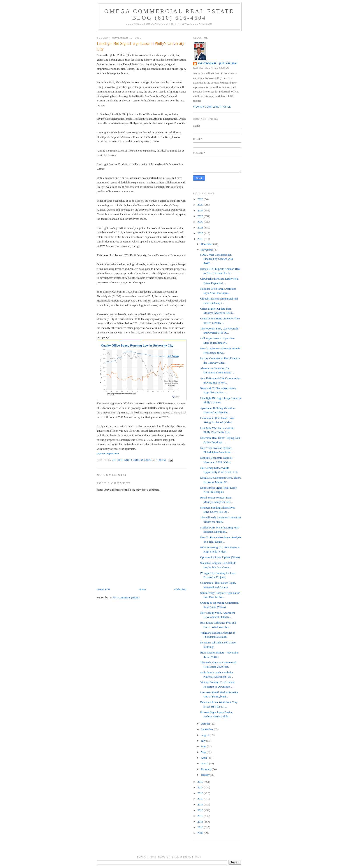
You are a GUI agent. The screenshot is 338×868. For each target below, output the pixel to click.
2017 (201, 787)
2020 (201, 233)
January (206, 775)
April (204, 758)
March (205, 763)
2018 (201, 782)
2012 (201, 816)
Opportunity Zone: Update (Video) (220, 557)
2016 (201, 793)
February (206, 769)
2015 (201, 799)
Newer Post (103, 589)
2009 (201, 833)
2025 (201, 205)
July (204, 741)
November (207, 250)
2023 (201, 216)
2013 (201, 810)
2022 (201, 222)
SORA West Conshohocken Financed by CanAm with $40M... (216, 259)
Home (142, 589)
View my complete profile (212, 107)
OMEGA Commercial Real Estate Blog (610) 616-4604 (169, 15)
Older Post (180, 589)
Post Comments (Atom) (126, 597)
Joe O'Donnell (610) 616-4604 (217, 64)
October (206, 724)
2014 (201, 804)
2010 (201, 827)
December (207, 244)
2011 (201, 822)
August (205, 735)
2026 (201, 199)
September (207, 729)
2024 (201, 210)
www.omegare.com (108, 453)
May (204, 752)
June (204, 746)
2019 (201, 239)
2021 (201, 227)
